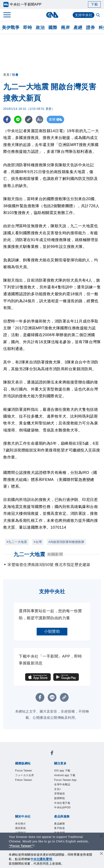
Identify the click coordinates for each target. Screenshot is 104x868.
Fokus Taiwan (24, 780)
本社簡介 (20, 824)
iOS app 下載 (62, 771)
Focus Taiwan (24, 771)
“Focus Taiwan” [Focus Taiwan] (21, 846)
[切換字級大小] (40, 119)
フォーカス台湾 (25, 775)
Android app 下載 (65, 775)
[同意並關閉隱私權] (101, 854)
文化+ (58, 789)
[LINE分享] (18, 119)
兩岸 (65, 27)
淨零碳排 (59, 794)
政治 (40, 27)
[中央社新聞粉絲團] (52, 754)
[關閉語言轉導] (101, 836)
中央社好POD (62, 807)
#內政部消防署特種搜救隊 (66, 542)
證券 (90, 27)
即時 (28, 27)
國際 (53, 27)
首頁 (6, 75)
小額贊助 (52, 631)
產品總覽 (59, 824)
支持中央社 (84, 15)
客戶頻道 (59, 828)
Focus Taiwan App (65, 780)
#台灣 (38, 542)
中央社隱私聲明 (41, 859)
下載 (94, 4)
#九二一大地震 (17, 542)
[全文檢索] (98, 15)
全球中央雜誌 (62, 784)
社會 (15, 75)
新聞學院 (59, 798)
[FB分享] (7, 119)
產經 (78, 27)
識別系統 (20, 828)
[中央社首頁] (52, 15)
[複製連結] (29, 119)
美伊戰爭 (11, 27)
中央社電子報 (62, 803)
